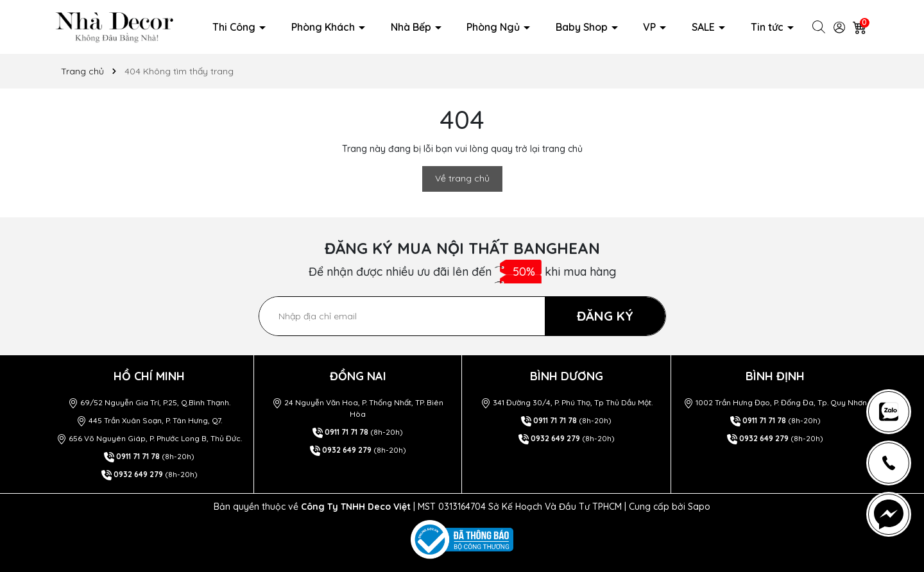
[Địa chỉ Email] (462, 316)
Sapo (699, 507)
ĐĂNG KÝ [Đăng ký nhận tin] (605, 316)
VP (651, 27)
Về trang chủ (462, 178)
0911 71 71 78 (138, 456)
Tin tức (768, 27)
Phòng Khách (324, 27)
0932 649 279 (138, 474)
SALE (705, 27)
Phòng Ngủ (494, 27)
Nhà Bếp (412, 27)
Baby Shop (583, 27)
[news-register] (889, 412)
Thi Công (235, 27)
